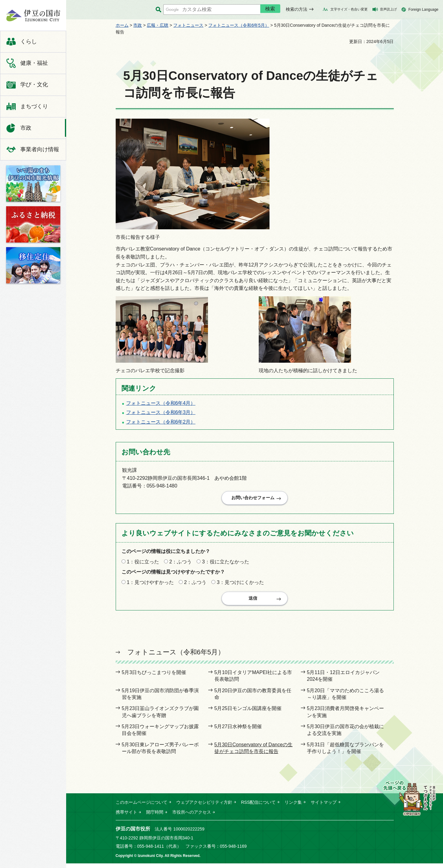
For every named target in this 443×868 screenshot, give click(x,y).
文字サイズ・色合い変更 (349, 9)
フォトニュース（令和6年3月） (161, 412)
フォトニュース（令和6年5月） (239, 25)
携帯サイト (126, 817)
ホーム (122, 25)
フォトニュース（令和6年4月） (161, 403)
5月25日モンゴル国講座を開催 (248, 713)
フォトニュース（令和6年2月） (161, 422)
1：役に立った (143, 564)
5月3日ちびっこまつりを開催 (154, 677)
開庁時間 (155, 817)
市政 (138, 25)
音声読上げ (388, 9)
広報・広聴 (158, 25)
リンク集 (293, 807)
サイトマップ (324, 807)
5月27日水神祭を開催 (238, 731)
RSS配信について (259, 807)
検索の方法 (297, 9)
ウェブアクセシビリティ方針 (204, 807)
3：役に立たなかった (226, 564)
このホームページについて (142, 807)
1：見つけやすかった (150, 585)
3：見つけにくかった (240, 585)
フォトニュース (188, 25)
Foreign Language (423, 10)
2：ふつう (180, 564)
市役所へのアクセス (192, 817)
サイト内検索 (159, 10)
